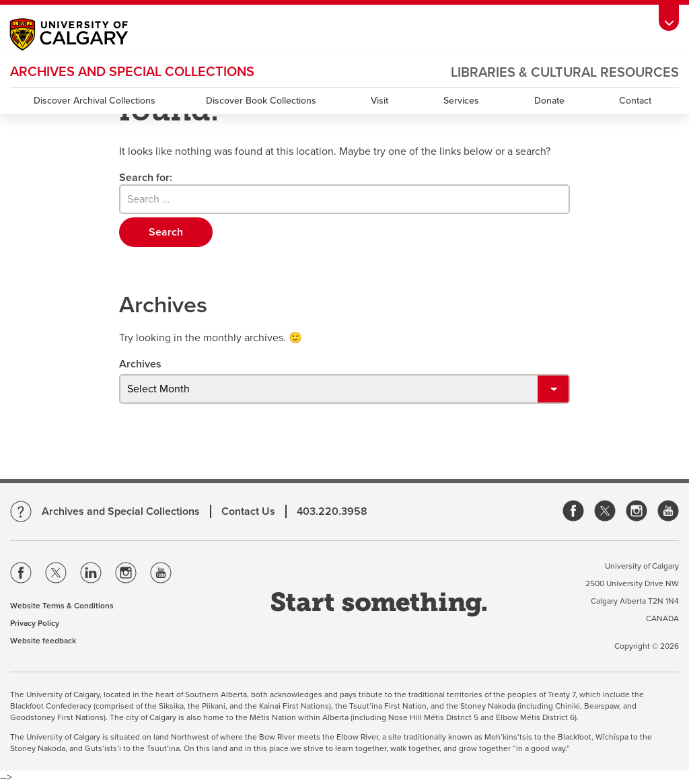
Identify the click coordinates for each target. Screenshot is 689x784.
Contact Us (248, 511)
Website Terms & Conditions (62, 606)
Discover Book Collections (261, 101)
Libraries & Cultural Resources (565, 73)
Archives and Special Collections (132, 72)
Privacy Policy (35, 623)
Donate (549, 101)
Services (461, 101)
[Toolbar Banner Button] (669, 18)
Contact (635, 101)
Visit (379, 101)
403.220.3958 (332, 511)
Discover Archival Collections (95, 101)
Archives (140, 364)
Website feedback (43, 641)
